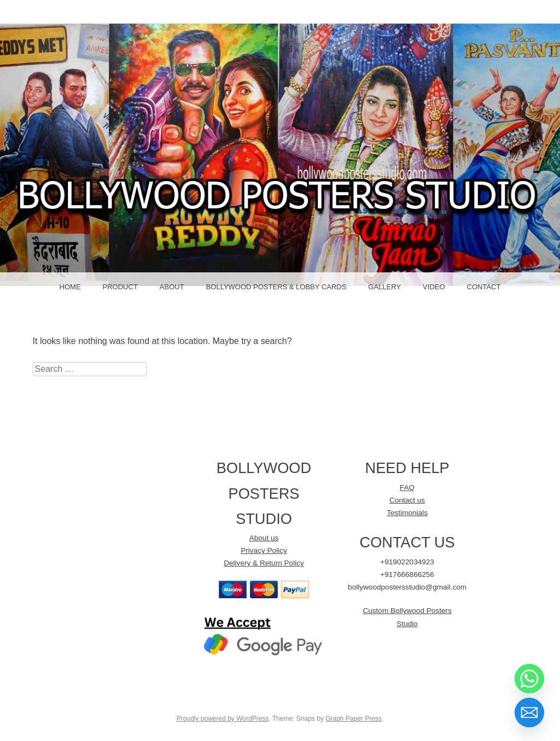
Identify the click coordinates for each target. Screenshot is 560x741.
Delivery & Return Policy (264, 563)
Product (120, 287)
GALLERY (384, 287)
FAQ (407, 488)
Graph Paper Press (354, 719)
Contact (484, 287)
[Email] (529, 713)
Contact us (407, 500)
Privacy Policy (264, 550)
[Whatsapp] (529, 679)
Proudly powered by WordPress (223, 719)
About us (264, 538)
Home (70, 287)
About (172, 287)
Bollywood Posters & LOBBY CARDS (276, 287)
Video (434, 287)
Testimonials (407, 513)
